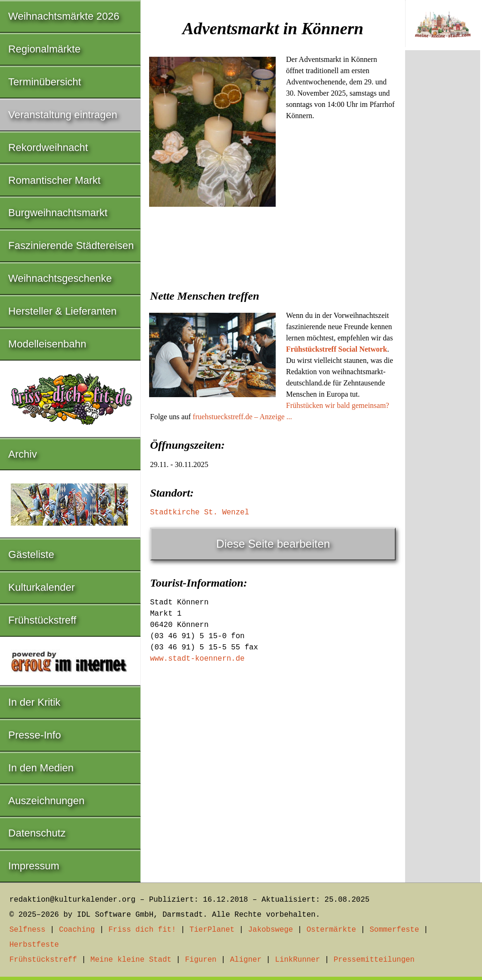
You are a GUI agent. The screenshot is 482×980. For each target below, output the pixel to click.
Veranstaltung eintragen (63, 115)
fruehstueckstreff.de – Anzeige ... (242, 417)
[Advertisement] (273, 280)
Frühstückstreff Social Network (337, 349)
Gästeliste (31, 554)
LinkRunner (298, 960)
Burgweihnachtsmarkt (58, 213)
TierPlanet (212, 930)
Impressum (34, 866)
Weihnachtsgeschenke (60, 278)
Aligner (246, 960)
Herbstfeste (34, 945)
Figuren (200, 960)
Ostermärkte (331, 930)
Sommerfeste (394, 930)
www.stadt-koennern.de (197, 659)
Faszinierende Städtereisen (71, 245)
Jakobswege (271, 930)
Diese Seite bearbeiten (273, 544)
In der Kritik (34, 702)
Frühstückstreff (42, 620)
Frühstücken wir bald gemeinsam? (338, 405)
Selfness (27, 930)
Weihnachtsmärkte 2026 (64, 16)
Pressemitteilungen (374, 960)
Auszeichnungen (47, 801)
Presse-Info (35, 735)
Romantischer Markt (55, 180)
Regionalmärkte (45, 49)
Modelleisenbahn (47, 344)
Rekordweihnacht (48, 147)
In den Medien (41, 768)
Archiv (23, 454)
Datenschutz (37, 833)
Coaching (77, 930)
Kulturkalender (42, 587)
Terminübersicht (45, 82)
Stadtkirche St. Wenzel (200, 513)
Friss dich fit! (142, 930)
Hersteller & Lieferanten (63, 311)
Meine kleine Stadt (131, 960)
